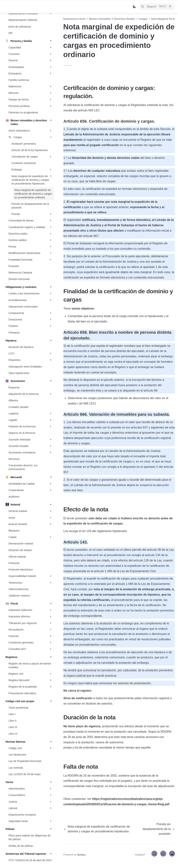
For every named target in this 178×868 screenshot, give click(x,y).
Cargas (143, 19)
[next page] (157, 829)
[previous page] (101, 829)
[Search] (157, 7)
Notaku (82, 855)
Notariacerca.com (74, 19)
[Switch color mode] (134, 7)
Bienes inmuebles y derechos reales (112, 19)
